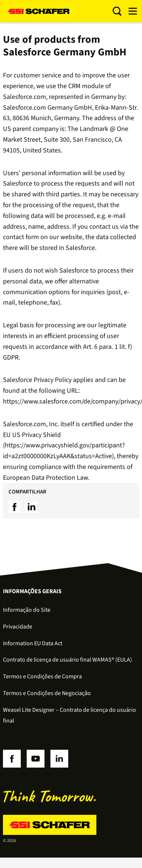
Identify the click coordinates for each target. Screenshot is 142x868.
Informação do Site (27, 610)
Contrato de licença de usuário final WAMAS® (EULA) (67, 660)
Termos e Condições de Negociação (47, 693)
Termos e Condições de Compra (42, 676)
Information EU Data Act (33, 643)
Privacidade (18, 627)
